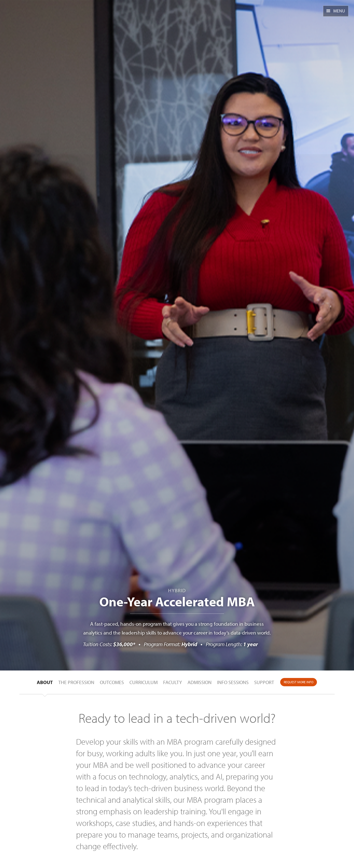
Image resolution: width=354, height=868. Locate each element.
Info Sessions (233, 682)
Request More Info (299, 682)
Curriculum (144, 682)
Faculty (173, 682)
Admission (200, 682)
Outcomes (112, 682)
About (45, 682)
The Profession (76, 682)
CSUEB (32, 15)
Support (264, 682)
